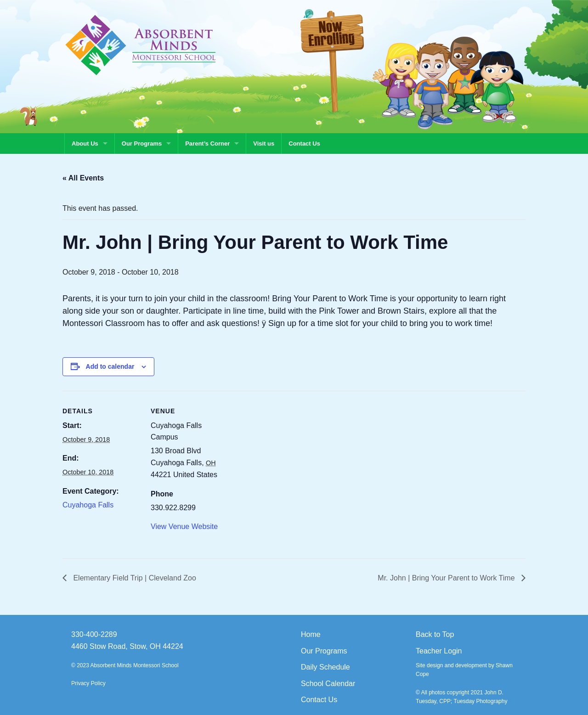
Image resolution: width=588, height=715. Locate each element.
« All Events (83, 178)
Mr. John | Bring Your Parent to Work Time (447, 578)
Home (311, 634)
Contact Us (304, 144)
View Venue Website (184, 526)
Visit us (264, 144)
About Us (85, 144)
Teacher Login (439, 651)
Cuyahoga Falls (88, 505)
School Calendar (328, 684)
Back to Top (435, 634)
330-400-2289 (94, 634)
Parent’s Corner (207, 144)
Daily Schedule (325, 667)
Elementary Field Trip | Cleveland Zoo (134, 578)
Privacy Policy (88, 683)
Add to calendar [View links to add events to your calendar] (110, 366)
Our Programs (142, 144)
